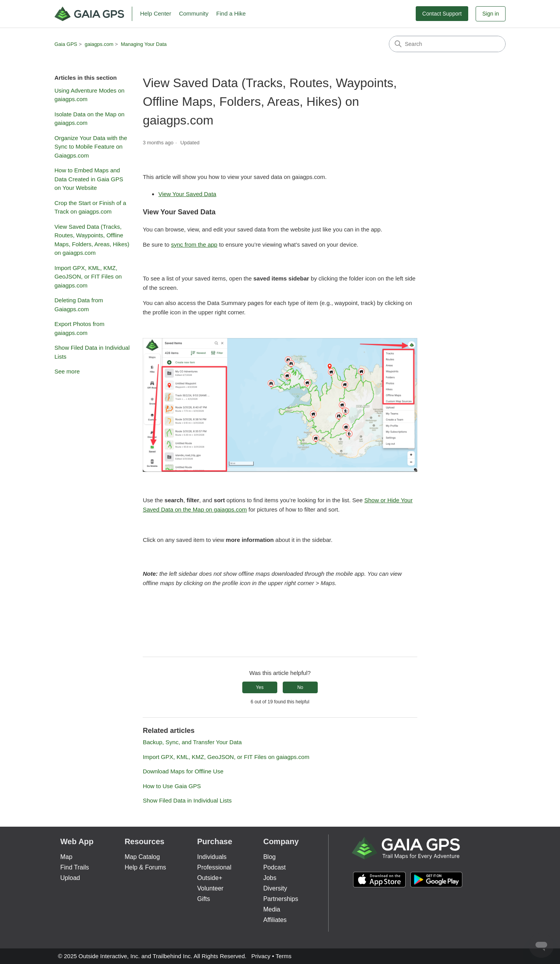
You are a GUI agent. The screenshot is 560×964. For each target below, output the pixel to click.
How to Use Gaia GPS (172, 786)
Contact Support (442, 14)
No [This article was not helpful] (300, 687)
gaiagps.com (99, 44)
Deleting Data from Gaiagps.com (79, 305)
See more (67, 371)
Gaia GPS (66, 44)
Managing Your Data (144, 44)
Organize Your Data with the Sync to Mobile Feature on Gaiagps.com (91, 147)
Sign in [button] (491, 14)
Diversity (275, 888)
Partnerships (281, 899)
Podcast (275, 867)
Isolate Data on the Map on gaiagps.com (89, 119)
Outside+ (210, 878)
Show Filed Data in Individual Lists (92, 352)
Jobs (270, 878)
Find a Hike (231, 13)
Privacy (261, 956)
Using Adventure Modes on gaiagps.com (89, 95)
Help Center (156, 13)
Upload (70, 878)
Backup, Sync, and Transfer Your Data (192, 742)
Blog (269, 857)
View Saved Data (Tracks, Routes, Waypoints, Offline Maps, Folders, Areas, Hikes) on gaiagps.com (92, 240)
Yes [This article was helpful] (260, 687)
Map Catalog (142, 857)
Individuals (212, 857)
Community (194, 13)
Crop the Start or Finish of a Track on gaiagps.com (90, 207)
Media (272, 909)
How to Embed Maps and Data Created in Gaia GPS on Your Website (89, 179)
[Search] (447, 44)
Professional (214, 867)
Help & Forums (145, 867)
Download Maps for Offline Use (183, 771)
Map (66, 857)
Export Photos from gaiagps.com (79, 328)
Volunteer (210, 888)
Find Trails (75, 867)
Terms (284, 956)
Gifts (204, 899)
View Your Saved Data (187, 194)
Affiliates (275, 920)
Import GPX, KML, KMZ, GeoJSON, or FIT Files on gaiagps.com (88, 277)
